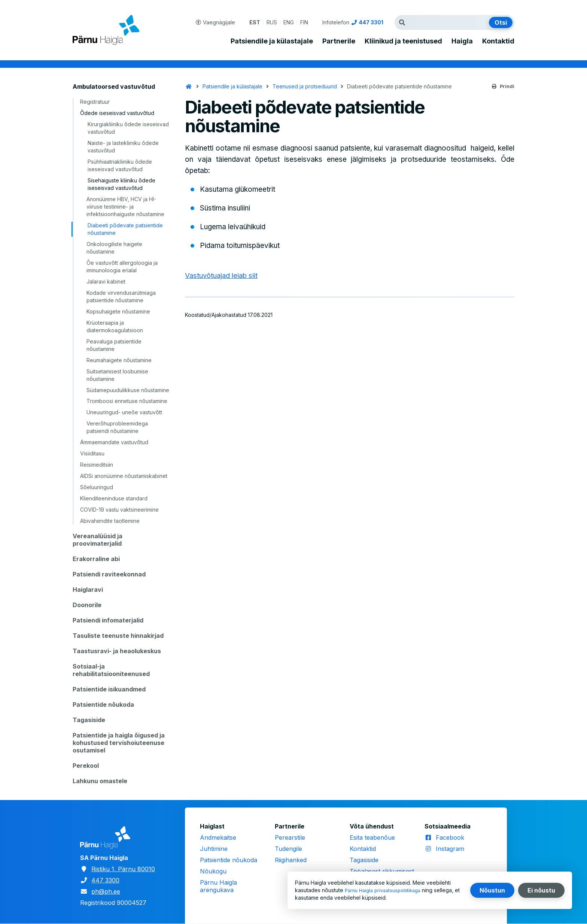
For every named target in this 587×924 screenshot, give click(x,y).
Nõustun (492, 890)
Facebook (450, 837)
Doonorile (87, 605)
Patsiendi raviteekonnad (109, 574)
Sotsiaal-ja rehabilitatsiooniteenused (111, 670)
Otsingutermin (404, 22)
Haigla (462, 41)
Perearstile (290, 837)
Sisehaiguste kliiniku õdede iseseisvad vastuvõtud (121, 184)
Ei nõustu (541, 890)
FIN (304, 22)
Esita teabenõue (372, 837)
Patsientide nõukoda (103, 705)
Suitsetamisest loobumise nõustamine (117, 375)
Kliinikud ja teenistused (403, 41)
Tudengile (288, 849)
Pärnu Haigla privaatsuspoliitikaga (386, 890)
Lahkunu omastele (100, 781)
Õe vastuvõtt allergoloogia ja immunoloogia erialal (122, 266)
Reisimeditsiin (97, 465)
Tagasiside (89, 720)
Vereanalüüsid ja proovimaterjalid (98, 540)
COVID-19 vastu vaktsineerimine (119, 510)
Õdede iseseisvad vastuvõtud (117, 113)
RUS (272, 22)
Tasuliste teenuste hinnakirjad (118, 636)
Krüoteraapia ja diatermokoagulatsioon (115, 326)
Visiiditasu (92, 453)
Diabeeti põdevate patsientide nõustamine (125, 229)
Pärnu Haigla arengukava (218, 886)
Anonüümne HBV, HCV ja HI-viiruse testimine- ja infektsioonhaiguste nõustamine (125, 207)
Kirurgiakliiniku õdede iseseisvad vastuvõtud (128, 128)
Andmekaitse (218, 837)
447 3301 (371, 22)
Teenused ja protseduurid (305, 86)
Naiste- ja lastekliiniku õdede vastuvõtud (123, 147)
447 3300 (105, 880)
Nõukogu (213, 871)
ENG (289, 22)
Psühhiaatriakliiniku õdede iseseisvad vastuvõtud (120, 165)
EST (255, 22)
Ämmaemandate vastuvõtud (114, 442)
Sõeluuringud (97, 487)
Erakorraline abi (96, 559)
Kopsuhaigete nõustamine (118, 311)
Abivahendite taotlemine (110, 521)
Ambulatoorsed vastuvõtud (114, 87)
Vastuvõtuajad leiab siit (222, 275)
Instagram (450, 849)
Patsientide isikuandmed (109, 689)
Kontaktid (498, 41)
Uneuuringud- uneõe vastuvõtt (124, 412)
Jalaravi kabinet (106, 281)
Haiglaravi (88, 590)
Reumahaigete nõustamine (119, 360)
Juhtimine (214, 849)
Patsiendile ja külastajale (272, 41)
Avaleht (189, 87)
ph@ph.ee (106, 891)
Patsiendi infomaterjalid (108, 620)
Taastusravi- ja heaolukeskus (117, 651)
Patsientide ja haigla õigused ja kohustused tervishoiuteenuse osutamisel (119, 743)
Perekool (86, 766)
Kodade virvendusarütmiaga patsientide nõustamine (121, 296)
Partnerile (339, 41)
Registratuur (95, 102)
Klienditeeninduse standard (114, 498)
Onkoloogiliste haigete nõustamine (114, 248)
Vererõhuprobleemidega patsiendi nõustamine (117, 427)
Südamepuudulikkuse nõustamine (128, 390)
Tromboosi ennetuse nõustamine (127, 401)
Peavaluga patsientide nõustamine (114, 345)
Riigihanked (291, 860)
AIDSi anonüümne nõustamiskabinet (124, 476)
